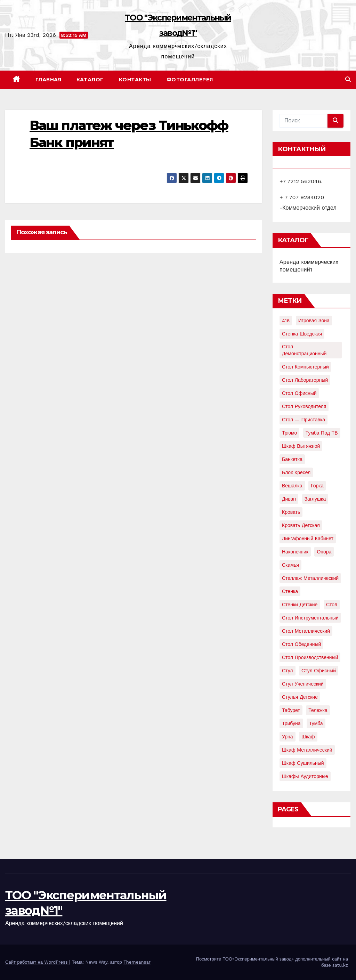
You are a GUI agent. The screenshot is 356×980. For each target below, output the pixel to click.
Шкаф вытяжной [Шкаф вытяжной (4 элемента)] (301, 446)
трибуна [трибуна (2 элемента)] (291, 723)
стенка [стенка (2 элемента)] (290, 591)
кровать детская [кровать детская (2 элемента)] (301, 525)
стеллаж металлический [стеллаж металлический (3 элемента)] (310, 578)
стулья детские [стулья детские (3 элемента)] (300, 697)
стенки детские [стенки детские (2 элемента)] (300, 605)
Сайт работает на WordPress (37, 962)
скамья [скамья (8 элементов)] (290, 565)
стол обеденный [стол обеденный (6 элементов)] (301, 644)
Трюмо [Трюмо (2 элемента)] (289, 433)
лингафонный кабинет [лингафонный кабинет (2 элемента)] (308, 538)
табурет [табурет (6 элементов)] (291, 710)
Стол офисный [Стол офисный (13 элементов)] (299, 393)
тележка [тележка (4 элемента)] (318, 710)
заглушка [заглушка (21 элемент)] (315, 499)
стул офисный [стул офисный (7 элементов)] (319, 671)
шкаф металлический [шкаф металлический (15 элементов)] (307, 750)
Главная (48, 80)
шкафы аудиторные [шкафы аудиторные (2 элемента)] (305, 776)
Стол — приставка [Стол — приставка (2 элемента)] (304, 420)
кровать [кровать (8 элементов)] (291, 512)
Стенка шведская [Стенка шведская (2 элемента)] (302, 334)
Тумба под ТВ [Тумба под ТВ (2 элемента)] (322, 433)
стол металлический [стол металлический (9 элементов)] (306, 631)
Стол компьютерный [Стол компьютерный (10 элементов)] (305, 367)
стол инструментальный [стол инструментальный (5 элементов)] (310, 618)
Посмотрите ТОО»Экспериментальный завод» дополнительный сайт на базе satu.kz (272, 962)
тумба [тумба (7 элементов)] (316, 723)
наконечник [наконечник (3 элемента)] (295, 552)
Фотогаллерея (190, 80)
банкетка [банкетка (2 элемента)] (292, 459)
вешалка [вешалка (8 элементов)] (292, 486)
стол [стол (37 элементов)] (332, 605)
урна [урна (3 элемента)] (288, 737)
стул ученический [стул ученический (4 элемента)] (303, 684)
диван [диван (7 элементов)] (289, 499)
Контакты (135, 80)
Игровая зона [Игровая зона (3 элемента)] (314, 321)
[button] (348, 79)
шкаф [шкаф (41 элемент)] (308, 737)
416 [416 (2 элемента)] (286, 321)
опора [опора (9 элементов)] (324, 552)
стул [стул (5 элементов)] (288, 671)
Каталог (90, 80)
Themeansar (137, 962)
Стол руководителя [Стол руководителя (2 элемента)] (304, 406)
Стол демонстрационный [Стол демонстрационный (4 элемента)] (304, 350)
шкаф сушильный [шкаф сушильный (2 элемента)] (303, 763)
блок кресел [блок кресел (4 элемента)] (296, 472)
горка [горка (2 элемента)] (317, 486)
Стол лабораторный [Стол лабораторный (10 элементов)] (305, 380)
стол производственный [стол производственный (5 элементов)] (310, 657)
